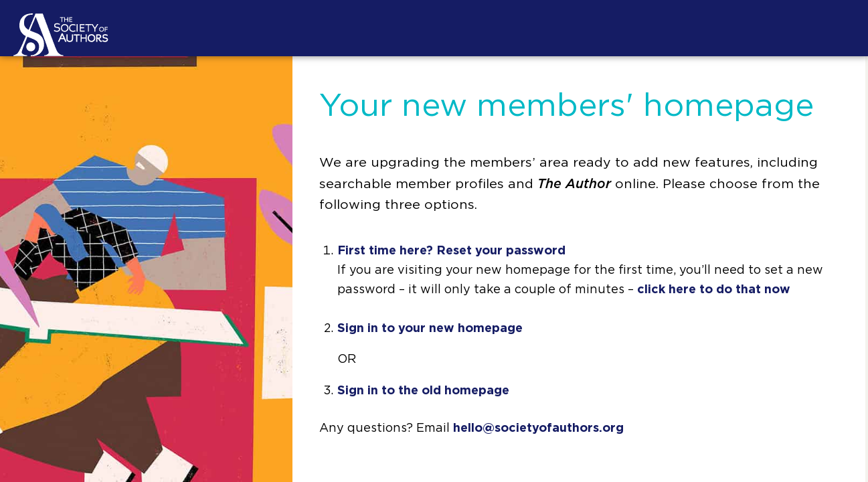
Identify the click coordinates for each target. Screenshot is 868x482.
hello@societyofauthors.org (538, 428)
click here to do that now (714, 290)
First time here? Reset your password (451, 251)
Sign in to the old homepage (423, 391)
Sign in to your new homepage (430, 329)
